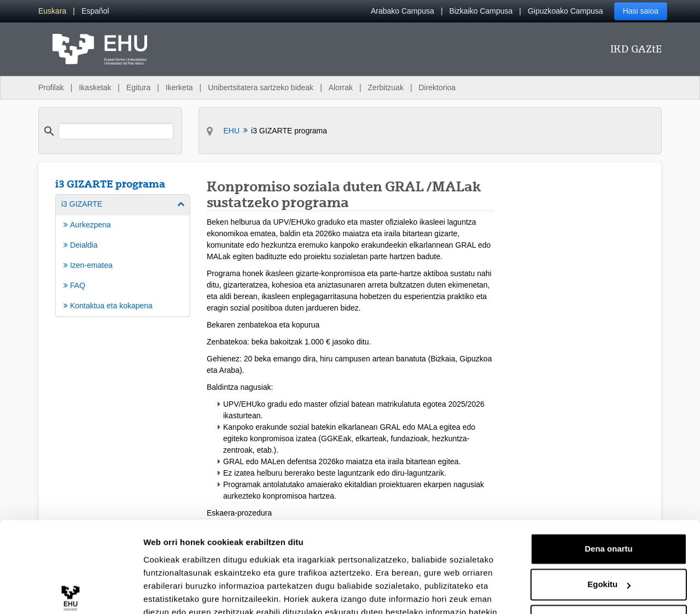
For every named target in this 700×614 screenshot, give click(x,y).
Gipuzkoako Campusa (565, 11)
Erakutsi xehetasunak (186, 592)
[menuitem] (52, 11)
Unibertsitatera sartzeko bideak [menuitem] (261, 87)
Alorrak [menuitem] (341, 87)
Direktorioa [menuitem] (437, 87)
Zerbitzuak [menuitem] (386, 87)
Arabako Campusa (402, 11)
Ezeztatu (609, 557)
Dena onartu (609, 486)
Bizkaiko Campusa (481, 11)
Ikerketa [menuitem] (179, 87)
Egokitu (609, 521)
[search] (116, 131)
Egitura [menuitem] (138, 87)
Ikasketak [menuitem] (95, 87)
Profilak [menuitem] (51, 87)
